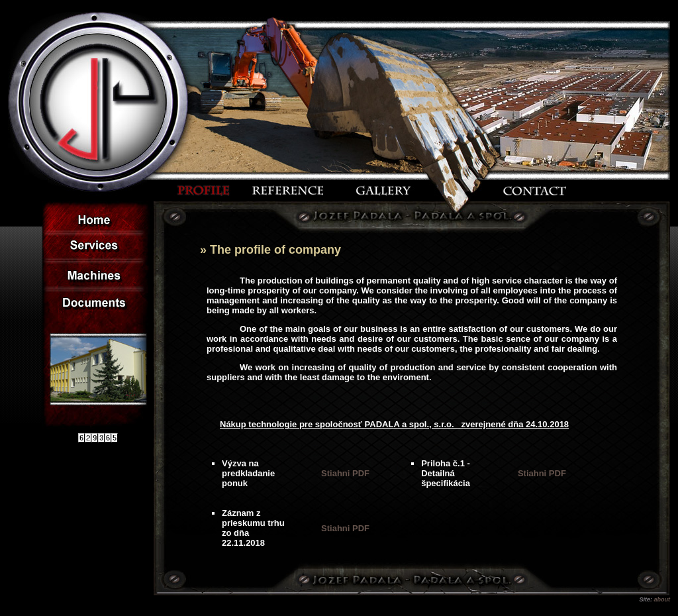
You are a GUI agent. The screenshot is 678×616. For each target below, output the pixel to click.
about (662, 599)
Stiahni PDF (345, 473)
